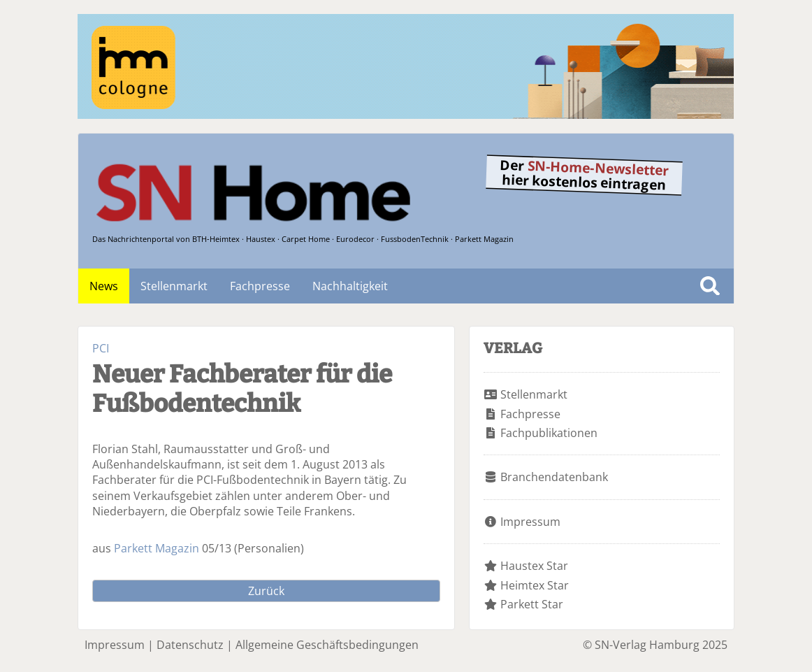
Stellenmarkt (174, 286)
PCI (101, 348)
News (104, 286)
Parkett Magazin (157, 548)
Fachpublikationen (549, 433)
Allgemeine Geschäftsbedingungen (327, 645)
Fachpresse (260, 286)
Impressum (530, 522)
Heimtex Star (535, 585)
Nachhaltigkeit (350, 286)
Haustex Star (534, 566)
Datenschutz (190, 645)
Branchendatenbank (554, 477)
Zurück (266, 591)
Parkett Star (532, 604)
